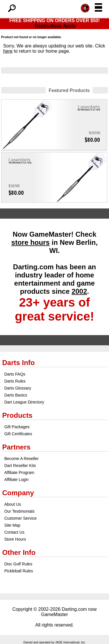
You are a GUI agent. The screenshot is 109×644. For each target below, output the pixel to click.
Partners (16, 447)
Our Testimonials (19, 511)
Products (17, 415)
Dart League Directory (24, 402)
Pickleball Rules (19, 571)
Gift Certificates (18, 434)
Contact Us (14, 532)
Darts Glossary (18, 388)
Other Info (19, 552)
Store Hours (15, 539)
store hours (31, 242)
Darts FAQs (15, 374)
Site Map (12, 525)
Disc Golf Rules (18, 564)
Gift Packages (17, 427)
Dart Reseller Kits (20, 466)
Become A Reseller (22, 459)
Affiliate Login (17, 480)
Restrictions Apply (55, 26)
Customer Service (20, 518)
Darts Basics (16, 395)
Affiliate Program (19, 473)
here (8, 51)
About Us (13, 504)
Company (18, 493)
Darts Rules (15, 381)
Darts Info (19, 363)
